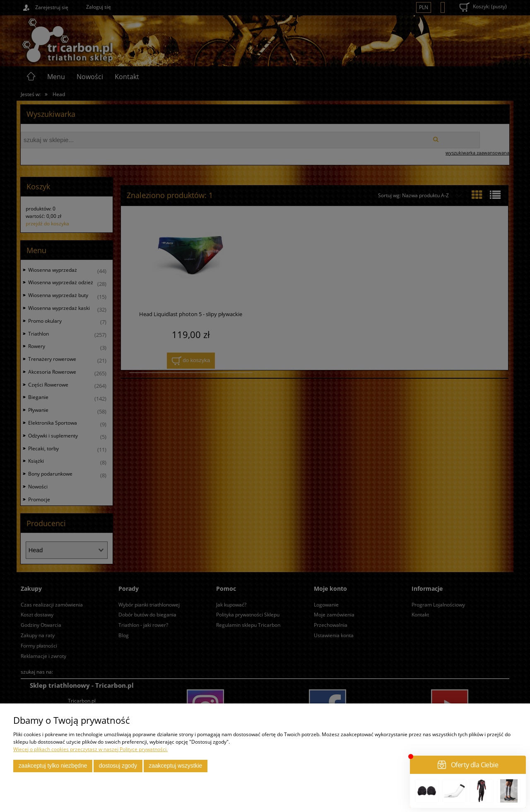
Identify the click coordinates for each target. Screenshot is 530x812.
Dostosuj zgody (118, 766)
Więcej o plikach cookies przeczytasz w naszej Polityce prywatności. (90, 749)
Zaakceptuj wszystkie (175, 766)
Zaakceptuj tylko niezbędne (53, 766)
